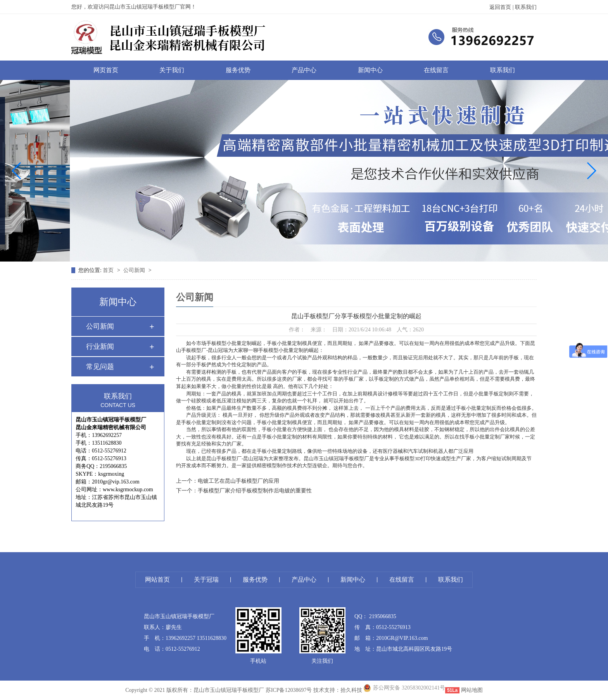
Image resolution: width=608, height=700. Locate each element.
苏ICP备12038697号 (289, 690)
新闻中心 (370, 70)
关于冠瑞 (206, 580)
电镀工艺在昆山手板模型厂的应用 (238, 481)
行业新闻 (100, 347)
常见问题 (100, 367)
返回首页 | (502, 7)
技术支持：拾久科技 (338, 690)
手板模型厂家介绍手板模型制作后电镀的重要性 (255, 491)
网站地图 (472, 690)
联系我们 (526, 7)
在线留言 (436, 70)
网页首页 (106, 70)
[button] (17, 171)
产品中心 (304, 70)
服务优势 (238, 70)
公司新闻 (135, 270)
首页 (109, 270)
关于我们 (172, 70)
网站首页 (157, 580)
